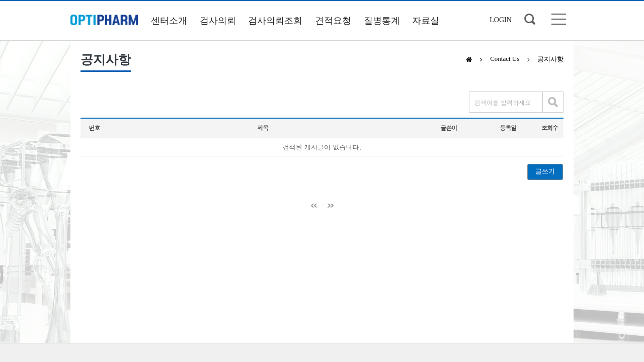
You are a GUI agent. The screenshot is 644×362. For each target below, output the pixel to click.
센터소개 (169, 21)
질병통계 (382, 21)
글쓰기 (545, 171)
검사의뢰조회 (275, 21)
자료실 (426, 21)
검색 (530, 19)
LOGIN (501, 20)
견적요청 (333, 21)
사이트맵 (559, 19)
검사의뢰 (218, 21)
